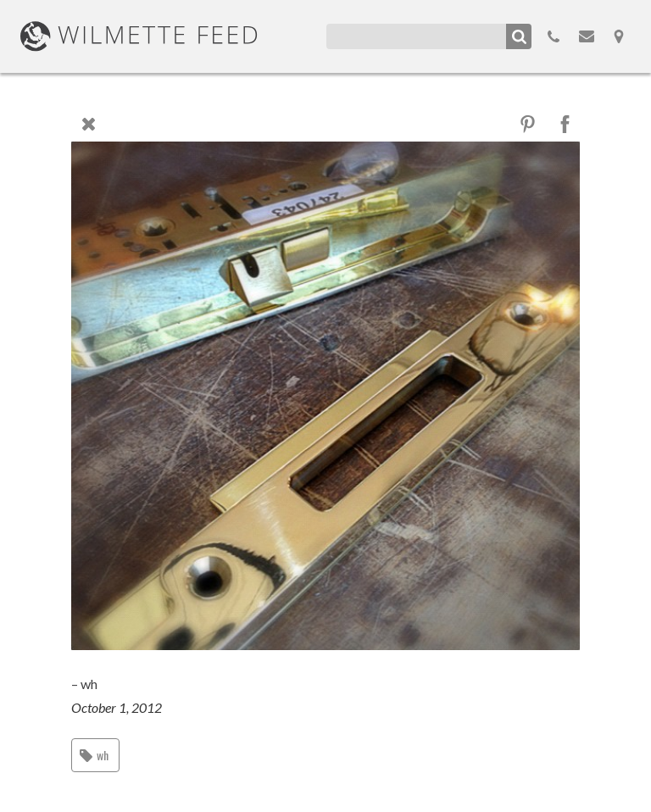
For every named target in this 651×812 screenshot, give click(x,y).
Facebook (565, 124)
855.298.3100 (554, 36)
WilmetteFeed (139, 36)
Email (587, 36)
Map (619, 36)
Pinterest (528, 124)
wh (103, 755)
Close (88, 124)
